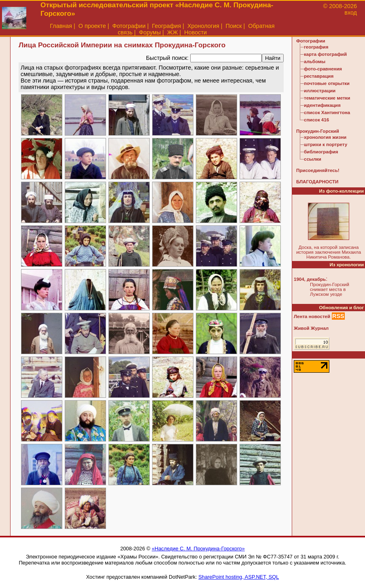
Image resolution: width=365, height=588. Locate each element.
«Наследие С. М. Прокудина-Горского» (198, 549)
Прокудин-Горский (318, 131)
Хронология (203, 26)
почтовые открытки (327, 83)
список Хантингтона (327, 113)
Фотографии (129, 26)
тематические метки (327, 98)
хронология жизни (325, 137)
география (316, 47)
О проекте (92, 26)
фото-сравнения (323, 69)
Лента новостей (312, 316)
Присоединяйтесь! (318, 170)
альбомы (315, 62)
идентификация (322, 105)
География (166, 26)
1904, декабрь (310, 279)
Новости (195, 32)
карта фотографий (325, 54)
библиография (321, 152)
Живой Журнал (311, 328)
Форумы (150, 32)
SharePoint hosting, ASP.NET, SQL (239, 577)
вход (351, 13)
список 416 (316, 120)
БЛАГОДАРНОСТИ (317, 182)
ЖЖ (173, 32)
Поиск (234, 26)
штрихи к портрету (326, 144)
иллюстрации (320, 91)
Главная (61, 26)
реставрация (319, 76)
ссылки (313, 159)
